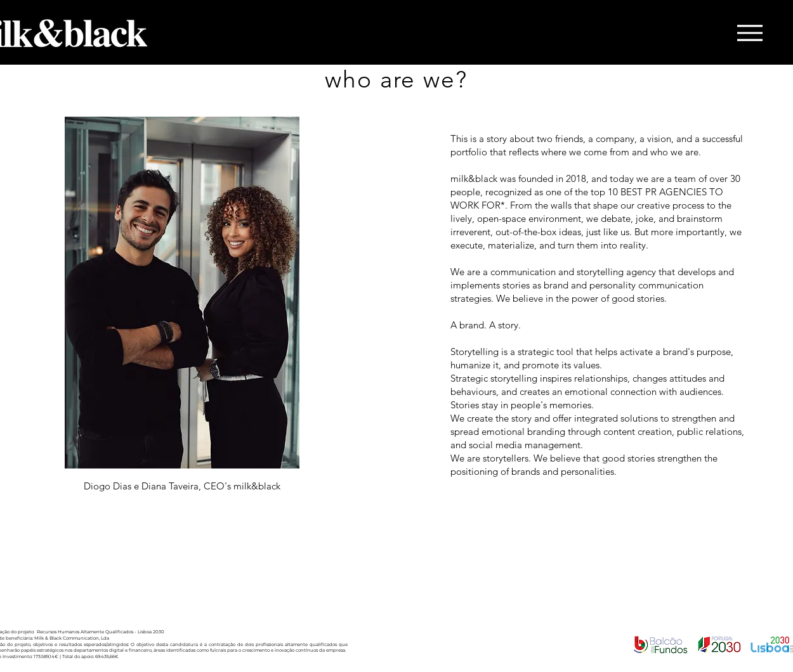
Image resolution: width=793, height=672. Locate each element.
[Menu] (750, 33)
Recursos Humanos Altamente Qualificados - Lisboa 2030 (101, 632)
